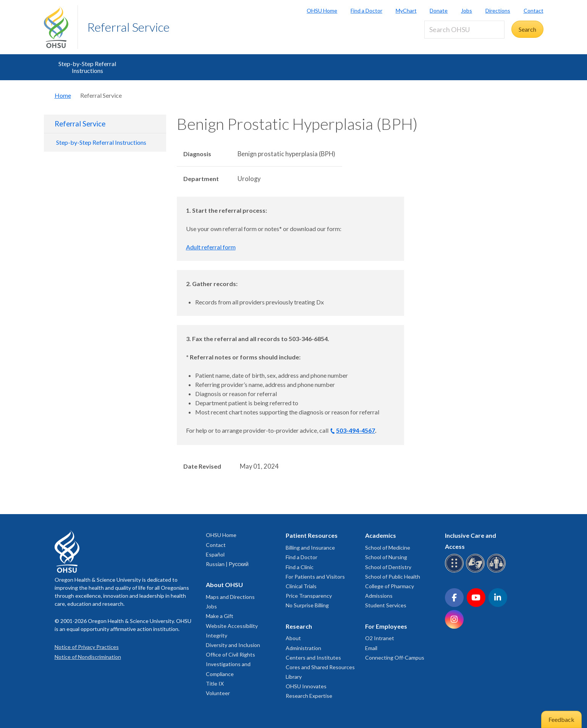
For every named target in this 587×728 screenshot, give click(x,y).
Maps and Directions (230, 597)
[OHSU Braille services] (455, 571)
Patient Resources (312, 535)
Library (294, 677)
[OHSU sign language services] (476, 571)
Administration (303, 648)
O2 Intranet (380, 638)
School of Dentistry (388, 567)
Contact (534, 11)
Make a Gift (220, 616)
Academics (381, 535)
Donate (439, 11)
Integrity (217, 635)
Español (215, 554)
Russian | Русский (227, 564)
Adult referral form (211, 247)
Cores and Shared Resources (320, 667)
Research (299, 626)
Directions (498, 11)
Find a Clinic (300, 567)
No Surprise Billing (307, 605)
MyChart (406, 11)
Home (63, 95)
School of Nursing (386, 557)
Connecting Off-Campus (395, 658)
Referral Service (128, 27)
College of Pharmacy (390, 586)
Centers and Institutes (313, 658)
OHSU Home (322, 11)
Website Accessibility (232, 626)
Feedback (561, 719)
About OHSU (224, 585)
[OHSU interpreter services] (497, 571)
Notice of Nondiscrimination (88, 657)
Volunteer (218, 693)
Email (371, 648)
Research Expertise (309, 696)
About (293, 638)
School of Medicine (388, 548)
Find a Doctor (366, 11)
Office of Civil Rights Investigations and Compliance (230, 664)
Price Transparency (309, 596)
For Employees (386, 626)
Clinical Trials (301, 586)
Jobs (467, 11)
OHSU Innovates (306, 686)
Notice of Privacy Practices (87, 647)
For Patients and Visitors (315, 577)
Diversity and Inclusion (233, 645)
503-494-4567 (356, 430)
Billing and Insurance (310, 548)
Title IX (215, 684)
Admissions (379, 596)
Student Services (386, 605)
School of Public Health (393, 577)
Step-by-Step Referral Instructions (87, 67)
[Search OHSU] (464, 30)
